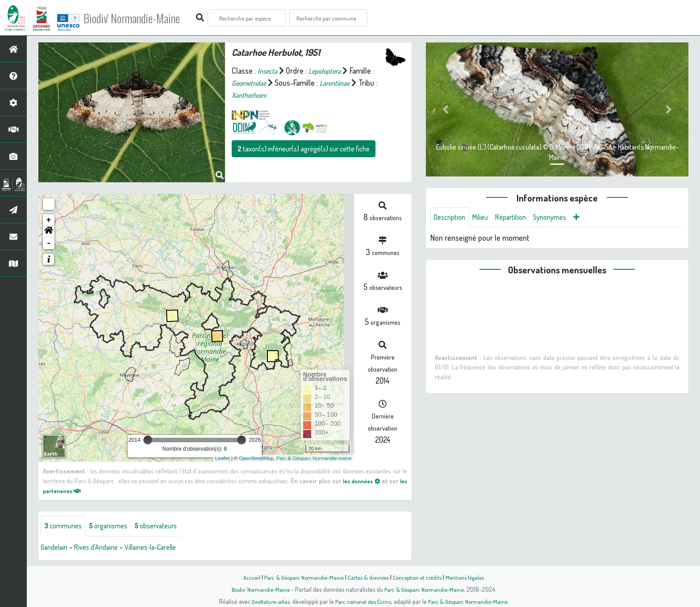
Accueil (243, 577)
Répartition (519, 218)
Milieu (486, 218)
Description (452, 218)
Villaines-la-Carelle (163, 548)
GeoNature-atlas (266, 601)
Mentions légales (471, 577)
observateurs (168, 527)
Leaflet (223, 458)
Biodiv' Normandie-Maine (147, 18)
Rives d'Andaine (102, 548)
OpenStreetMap (256, 458)
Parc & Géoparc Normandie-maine (314, 458)
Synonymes (562, 218)
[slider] (148, 440)
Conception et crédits (420, 577)
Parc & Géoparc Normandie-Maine (299, 577)
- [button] (49, 243)
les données (367, 481)
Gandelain (56, 548)
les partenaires (70, 490)
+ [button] (49, 220)
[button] (49, 232)
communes (65, 527)
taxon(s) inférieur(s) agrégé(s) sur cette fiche (304, 149)
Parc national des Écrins (362, 601)
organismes (115, 527)
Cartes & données (368, 577)
